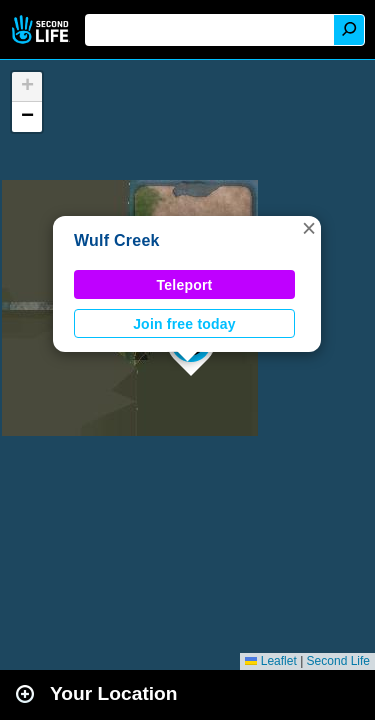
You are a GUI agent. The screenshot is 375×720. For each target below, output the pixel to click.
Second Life (42, 29)
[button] (309, 228)
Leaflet (270, 661)
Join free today (184, 324)
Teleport (185, 285)
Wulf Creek (117, 240)
